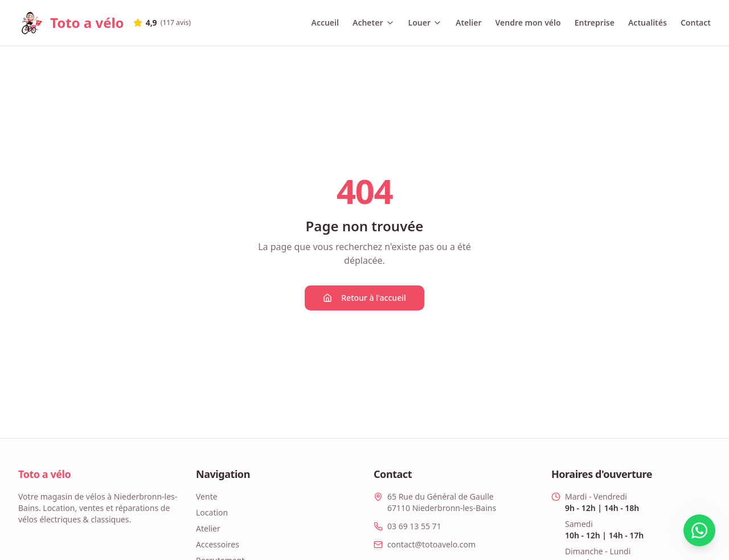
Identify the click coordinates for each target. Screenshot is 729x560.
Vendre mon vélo (528, 23)
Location (212, 512)
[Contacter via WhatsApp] (687, 530)
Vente (207, 496)
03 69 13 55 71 (414, 526)
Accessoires (218, 544)
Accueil (325, 23)
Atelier (468, 23)
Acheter (374, 23)
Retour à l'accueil (364, 298)
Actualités (648, 23)
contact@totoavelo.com (431, 544)
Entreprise (595, 23)
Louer (425, 23)
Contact (696, 23)
